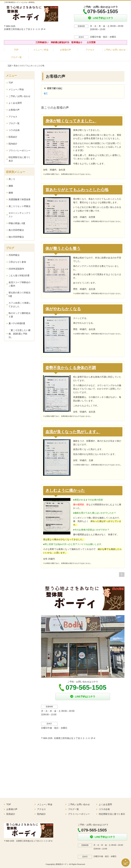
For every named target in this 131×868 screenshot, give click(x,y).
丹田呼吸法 (14, 255)
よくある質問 (15, 103)
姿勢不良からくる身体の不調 (71, 368)
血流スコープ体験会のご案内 (20, 284)
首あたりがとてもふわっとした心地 (77, 190)
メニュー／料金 (41, 50)
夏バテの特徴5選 (17, 323)
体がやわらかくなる (63, 309)
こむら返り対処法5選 (19, 275)
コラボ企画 (14, 130)
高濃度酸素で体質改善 (20, 199)
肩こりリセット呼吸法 (20, 206)
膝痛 (11, 193)
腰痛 (11, 186)
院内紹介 (13, 144)
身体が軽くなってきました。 (71, 121)
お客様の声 (65, 50)
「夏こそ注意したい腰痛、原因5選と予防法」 (20, 334)
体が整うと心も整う (63, 248)
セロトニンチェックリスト (20, 215)
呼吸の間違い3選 (17, 223)
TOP (16, 50)
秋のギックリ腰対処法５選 (20, 315)
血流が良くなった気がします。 (73, 432)
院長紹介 (13, 137)
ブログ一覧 (16, 57)
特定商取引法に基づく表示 (20, 159)
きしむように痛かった (65, 490)
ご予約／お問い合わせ (115, 50)
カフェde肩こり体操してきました (20, 305)
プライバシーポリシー (20, 151)
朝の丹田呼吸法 (16, 237)
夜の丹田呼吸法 (16, 230)
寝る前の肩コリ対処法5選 (20, 294)
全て (46, 93)
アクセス (90, 50)
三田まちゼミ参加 (17, 262)
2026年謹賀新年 (17, 269)
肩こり (12, 179)
